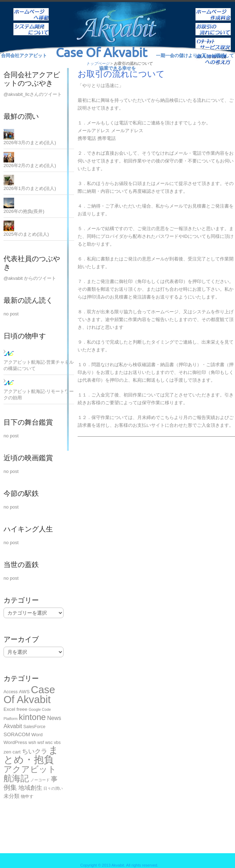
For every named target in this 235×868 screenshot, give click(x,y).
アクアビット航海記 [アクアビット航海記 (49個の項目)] (30, 774)
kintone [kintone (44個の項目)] (32, 717)
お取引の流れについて (213, 24)
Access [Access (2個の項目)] (11, 692)
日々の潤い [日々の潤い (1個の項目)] (53, 788)
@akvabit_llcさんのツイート (33, 94)
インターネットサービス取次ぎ (213, 39)
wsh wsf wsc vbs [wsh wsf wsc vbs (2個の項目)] (44, 743)
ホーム (31, 10)
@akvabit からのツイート (30, 278)
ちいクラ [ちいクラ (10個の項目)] (35, 751)
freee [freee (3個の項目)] (22, 709)
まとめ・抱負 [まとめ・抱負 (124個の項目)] (31, 755)
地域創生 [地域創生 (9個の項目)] (30, 788)
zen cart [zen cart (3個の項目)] (12, 752)
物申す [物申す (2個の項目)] (27, 796)
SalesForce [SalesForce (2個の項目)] (34, 727)
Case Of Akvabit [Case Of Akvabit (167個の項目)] (29, 694)
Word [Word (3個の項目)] (37, 735)
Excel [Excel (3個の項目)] (9, 709)
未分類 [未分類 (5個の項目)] (11, 796)
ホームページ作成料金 (213, 10)
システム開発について (31, 24)
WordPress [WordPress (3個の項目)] (15, 742)
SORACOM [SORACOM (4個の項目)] (17, 734)
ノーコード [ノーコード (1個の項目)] (40, 780)
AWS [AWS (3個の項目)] (24, 692)
